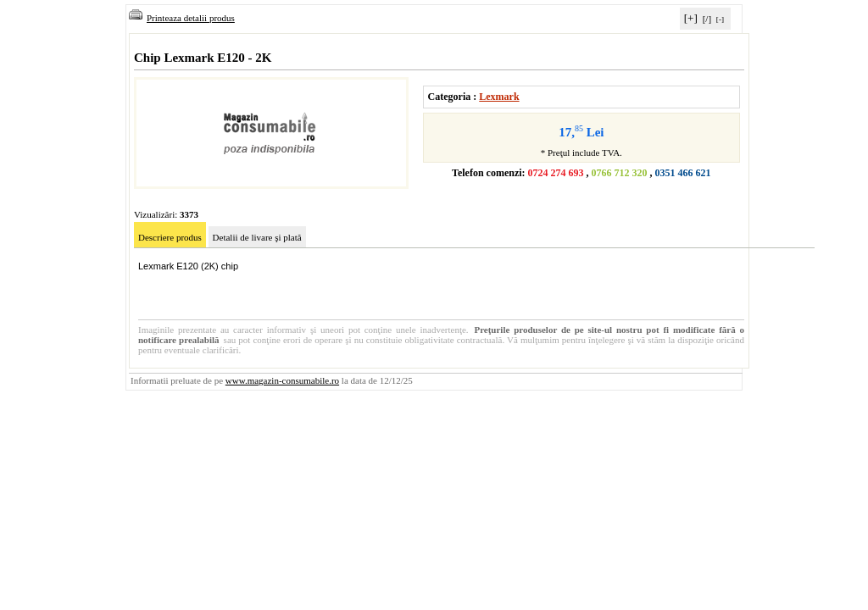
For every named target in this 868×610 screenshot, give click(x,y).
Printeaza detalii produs (182, 18)
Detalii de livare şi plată (257, 237)
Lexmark (499, 97)
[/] (707, 19)
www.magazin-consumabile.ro (282, 380)
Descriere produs (170, 237)
